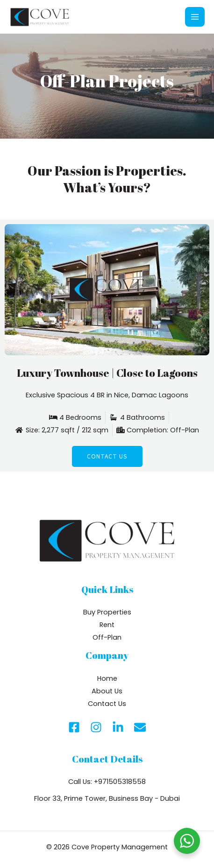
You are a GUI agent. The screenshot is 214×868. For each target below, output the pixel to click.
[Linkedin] (118, 727)
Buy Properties (107, 612)
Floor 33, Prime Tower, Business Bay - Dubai (107, 798)
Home (107, 678)
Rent (107, 625)
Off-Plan (107, 637)
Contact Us (107, 704)
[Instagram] (96, 727)
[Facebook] (74, 727)
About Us (107, 691)
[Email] (140, 727)
